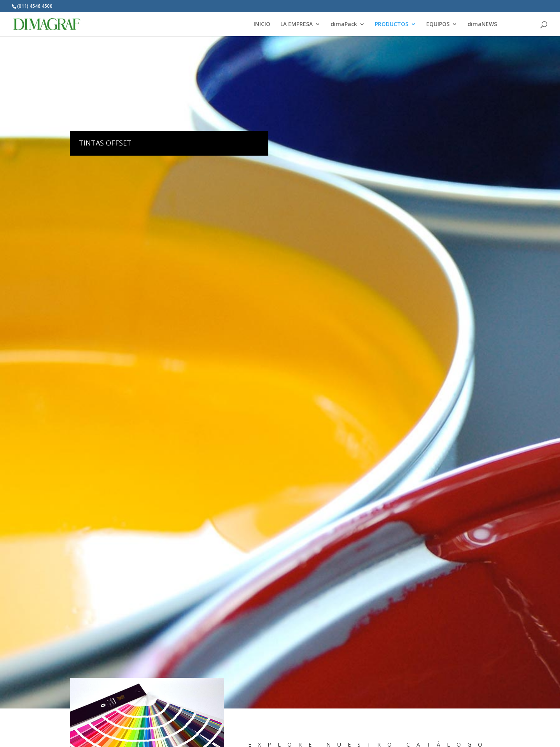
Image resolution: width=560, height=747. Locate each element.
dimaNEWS (482, 25)
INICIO (262, 25)
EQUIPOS (438, 25)
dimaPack (344, 25)
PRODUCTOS (392, 25)
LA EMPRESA (297, 25)
